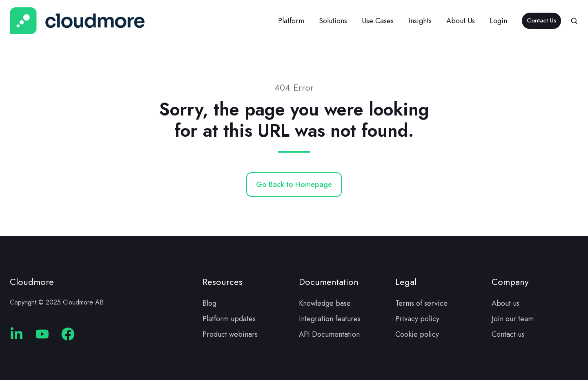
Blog (209, 303)
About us (506, 303)
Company (510, 282)
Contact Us (541, 20)
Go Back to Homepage (294, 184)
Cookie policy (417, 334)
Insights (420, 21)
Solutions (333, 21)
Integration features (330, 319)
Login (498, 21)
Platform (291, 21)
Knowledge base (325, 303)
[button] (574, 21)
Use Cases (378, 21)
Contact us (508, 334)
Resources (223, 282)
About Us (461, 21)
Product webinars (230, 334)
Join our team (513, 319)
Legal (406, 282)
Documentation (329, 282)
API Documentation (329, 334)
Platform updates (229, 319)
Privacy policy (417, 319)
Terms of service (421, 303)
